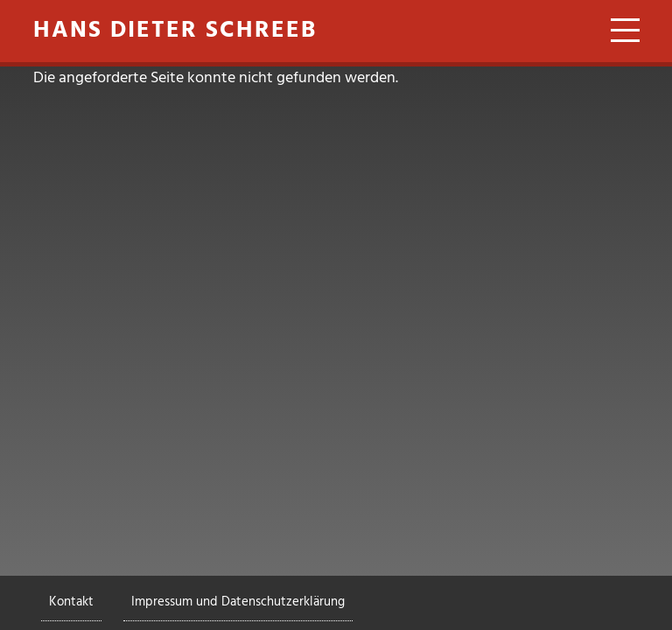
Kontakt (71, 602)
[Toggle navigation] (619, 33)
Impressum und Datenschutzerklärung (238, 602)
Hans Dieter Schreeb (175, 31)
